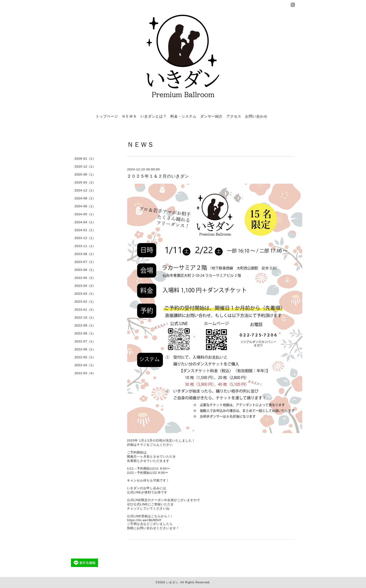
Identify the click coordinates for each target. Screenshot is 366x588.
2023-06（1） (85, 270)
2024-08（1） (85, 198)
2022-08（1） (85, 333)
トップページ (107, 116)
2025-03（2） (85, 182)
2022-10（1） (85, 317)
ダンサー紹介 (211, 116)
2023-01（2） (85, 310)
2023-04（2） (85, 286)
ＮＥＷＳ (129, 116)
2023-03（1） (85, 294)
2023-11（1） (85, 246)
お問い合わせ (256, 116)
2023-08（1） (85, 254)
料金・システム (183, 116)
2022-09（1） (85, 325)
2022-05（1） (85, 357)
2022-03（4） (85, 373)
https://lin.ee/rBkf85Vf (144, 520)
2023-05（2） (85, 278)
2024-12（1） (85, 190)
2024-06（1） (85, 206)
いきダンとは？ (154, 116)
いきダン (172, 582)
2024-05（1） (85, 214)
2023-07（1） (85, 262)
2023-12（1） (85, 238)
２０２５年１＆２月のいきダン (158, 176)
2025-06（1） (85, 174)
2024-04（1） (85, 222)
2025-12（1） (85, 167)
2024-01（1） (85, 230)
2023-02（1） (85, 302)
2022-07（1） (85, 341)
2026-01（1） (85, 159)
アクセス (234, 116)
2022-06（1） (85, 349)
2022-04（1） (85, 365)
